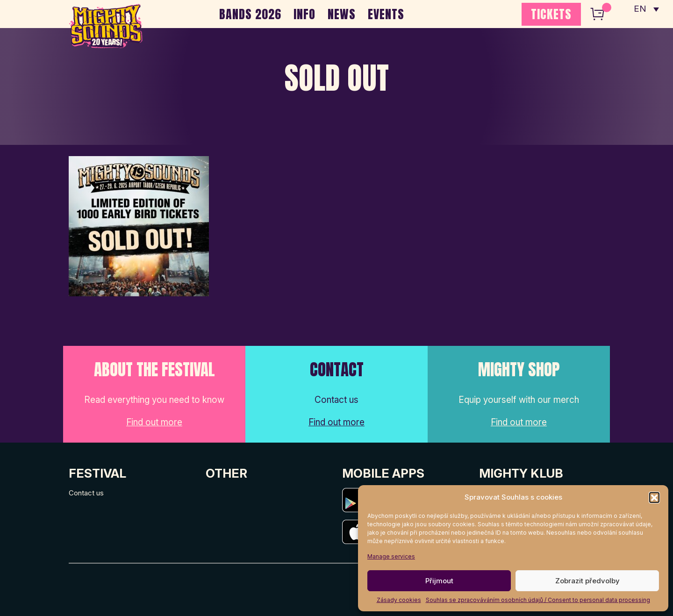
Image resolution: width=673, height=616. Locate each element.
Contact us (86, 493)
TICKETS (551, 14)
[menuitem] (646, 9)
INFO (304, 14)
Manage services (391, 556)
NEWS (342, 14)
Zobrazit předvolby (587, 581)
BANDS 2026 (250, 14)
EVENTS (386, 14)
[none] (646, 9)
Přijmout (439, 581)
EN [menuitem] (640, 10)
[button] (654, 497)
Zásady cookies (399, 600)
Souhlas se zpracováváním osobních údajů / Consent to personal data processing (538, 600)
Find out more (154, 422)
